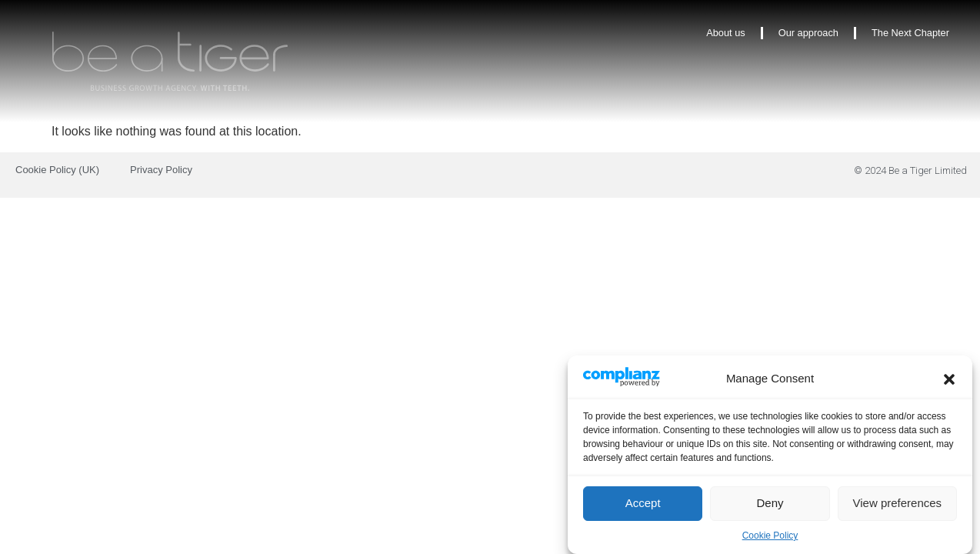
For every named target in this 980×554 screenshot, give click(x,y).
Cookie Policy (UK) (57, 170)
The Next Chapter (910, 33)
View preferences (898, 506)
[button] (949, 382)
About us (726, 33)
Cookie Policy (770, 539)
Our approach (808, 33)
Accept (643, 506)
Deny (770, 506)
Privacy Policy (161, 170)
